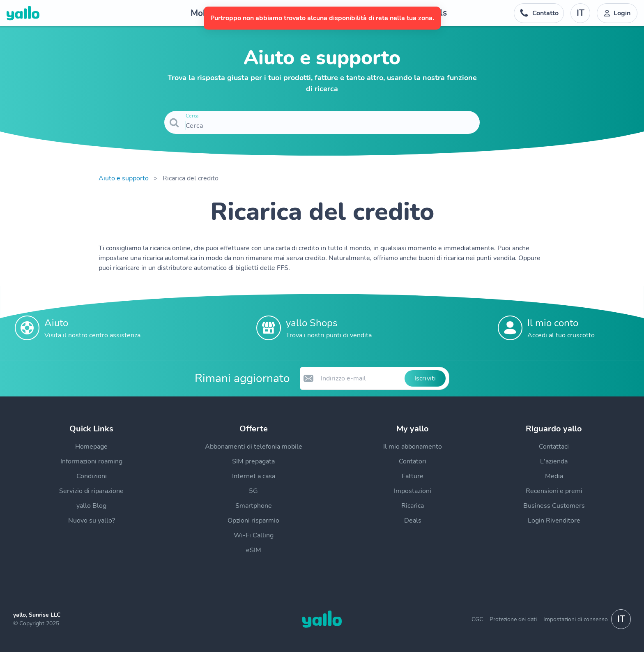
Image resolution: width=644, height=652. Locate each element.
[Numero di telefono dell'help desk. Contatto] (539, 13)
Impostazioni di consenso (576, 619)
